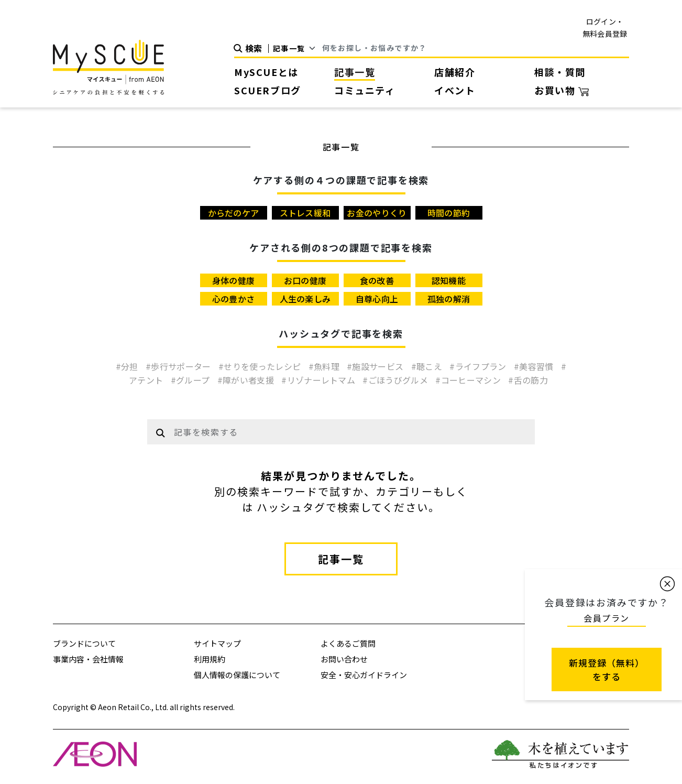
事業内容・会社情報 (88, 659)
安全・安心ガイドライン (364, 675)
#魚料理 (325, 366)
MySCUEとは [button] (266, 72)
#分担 (128, 366)
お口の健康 (305, 280)
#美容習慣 (535, 366)
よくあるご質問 (348, 643)
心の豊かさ (234, 299)
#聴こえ (428, 366)
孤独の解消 (449, 299)
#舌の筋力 (528, 380)
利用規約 (210, 659)
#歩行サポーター (179, 366)
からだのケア (234, 213)
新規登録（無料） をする (607, 669)
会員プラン (607, 618)
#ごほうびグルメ (396, 380)
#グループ (191, 380)
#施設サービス (376, 366)
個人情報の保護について (237, 675)
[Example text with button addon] (351, 432)
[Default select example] (298, 48)
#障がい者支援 (247, 380)
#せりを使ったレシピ (261, 366)
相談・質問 (560, 72)
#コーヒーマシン (469, 380)
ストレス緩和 (305, 213)
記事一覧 (355, 72)
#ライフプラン (479, 366)
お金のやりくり (377, 213)
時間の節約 (449, 213)
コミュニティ (365, 90)
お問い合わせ (344, 659)
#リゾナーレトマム (319, 380)
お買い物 (562, 90)
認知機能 (449, 280)
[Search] (476, 48)
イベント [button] (455, 90)
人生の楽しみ (305, 299)
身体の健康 (234, 280)
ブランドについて (84, 643)
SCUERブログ (268, 90)
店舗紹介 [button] (455, 72)
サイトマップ (217, 643)
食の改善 (377, 280)
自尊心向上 (377, 299)
